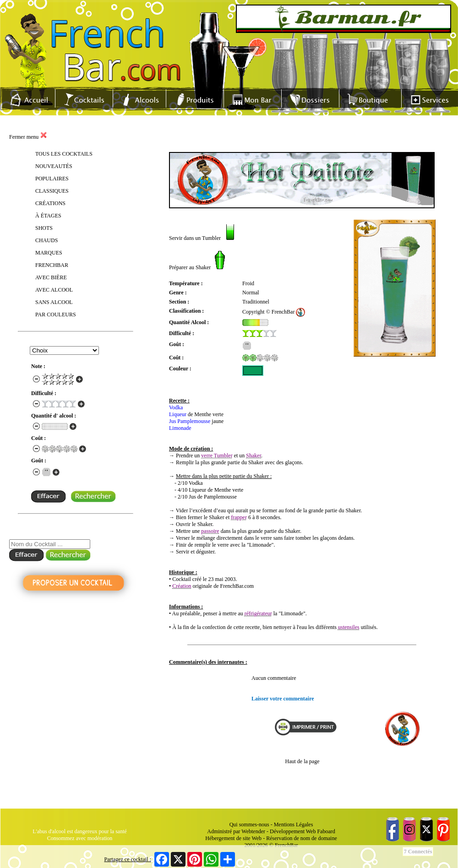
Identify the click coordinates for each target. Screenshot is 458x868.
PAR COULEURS (56, 315)
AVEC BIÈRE (51, 277)
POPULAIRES (52, 179)
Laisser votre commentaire (283, 699)
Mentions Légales (294, 825)
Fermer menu (28, 137)
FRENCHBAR (52, 265)
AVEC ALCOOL (54, 290)
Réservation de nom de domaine (302, 838)
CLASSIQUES (52, 191)
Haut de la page (303, 761)
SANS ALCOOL (54, 302)
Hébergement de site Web (233, 838)
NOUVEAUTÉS (54, 166)
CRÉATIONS (50, 203)
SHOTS (44, 228)
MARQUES (49, 253)
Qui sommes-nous (249, 825)
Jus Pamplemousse (190, 421)
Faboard (326, 831)
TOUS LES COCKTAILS (64, 154)
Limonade (180, 428)
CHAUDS (46, 240)
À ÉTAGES (48, 216)
